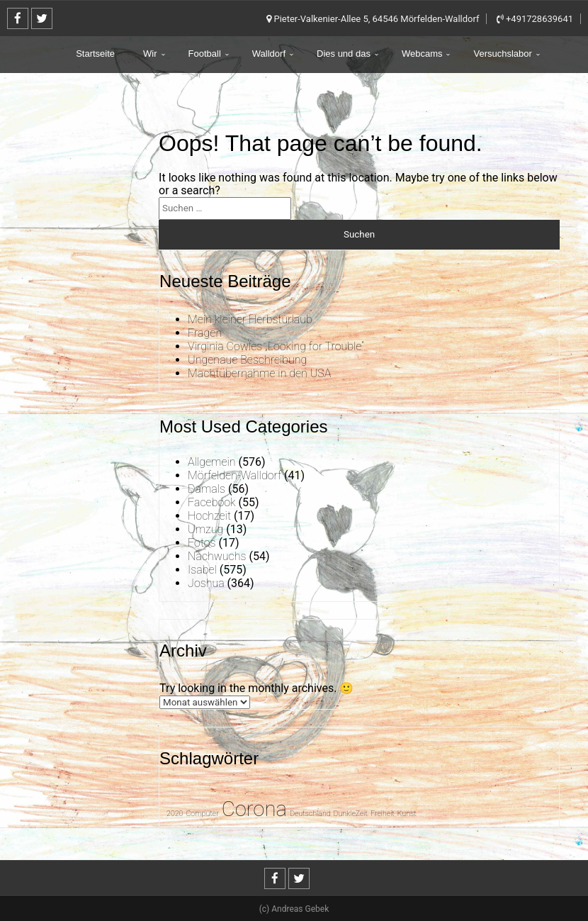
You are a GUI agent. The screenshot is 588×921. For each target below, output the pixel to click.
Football (205, 54)
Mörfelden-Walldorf (234, 475)
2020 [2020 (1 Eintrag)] (175, 814)
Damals (207, 489)
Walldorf (269, 54)
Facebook (211, 502)
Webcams (422, 54)
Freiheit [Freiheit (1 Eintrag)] (383, 814)
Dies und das (344, 54)
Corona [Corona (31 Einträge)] (254, 809)
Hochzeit (209, 516)
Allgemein (211, 462)
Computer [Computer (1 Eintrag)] (202, 814)
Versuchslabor (502, 54)
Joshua (206, 583)
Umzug (205, 529)
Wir (150, 54)
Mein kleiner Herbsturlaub (250, 319)
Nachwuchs (217, 556)
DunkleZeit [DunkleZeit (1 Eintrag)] (351, 814)
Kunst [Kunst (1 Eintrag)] (407, 814)
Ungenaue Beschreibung (247, 360)
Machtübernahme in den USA (259, 373)
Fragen (205, 333)
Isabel (202, 570)
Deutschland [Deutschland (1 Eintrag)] (310, 814)
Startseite (95, 54)
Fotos (202, 543)
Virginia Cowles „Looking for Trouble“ (276, 346)
